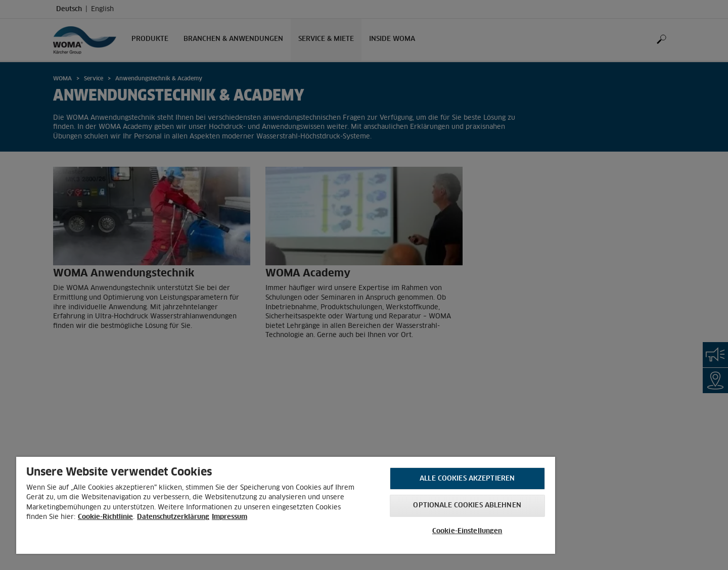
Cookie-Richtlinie (105, 517)
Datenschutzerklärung (173, 517)
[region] (286, 505)
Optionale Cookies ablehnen (467, 506)
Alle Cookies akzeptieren (467, 479)
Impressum (230, 517)
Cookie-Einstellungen (467, 531)
